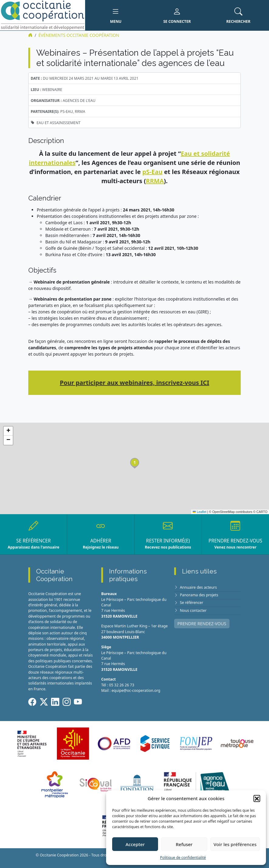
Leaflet (200, 512)
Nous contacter (193, 610)
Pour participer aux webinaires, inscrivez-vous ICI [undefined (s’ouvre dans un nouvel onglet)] (134, 383)
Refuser (184, 844)
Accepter (135, 844)
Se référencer (192, 603)
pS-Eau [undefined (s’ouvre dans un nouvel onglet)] (152, 172)
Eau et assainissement (59, 123)
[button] (257, 798)
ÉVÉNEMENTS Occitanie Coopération (79, 35)
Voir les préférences (235, 844)
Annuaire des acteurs (198, 587)
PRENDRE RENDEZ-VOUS (202, 624)
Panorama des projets (199, 595)
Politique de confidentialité (183, 858)
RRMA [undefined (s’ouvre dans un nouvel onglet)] (155, 181)
